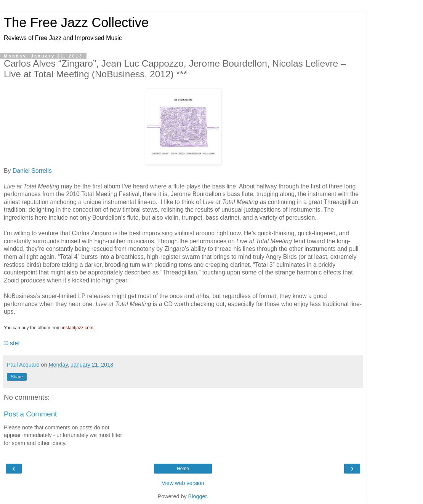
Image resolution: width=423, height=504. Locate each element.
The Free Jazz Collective (76, 22)
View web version (183, 483)
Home (183, 469)
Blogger (198, 496)
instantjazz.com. (78, 328)
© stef (12, 343)
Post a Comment (30, 414)
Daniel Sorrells (32, 171)
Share (17, 377)
